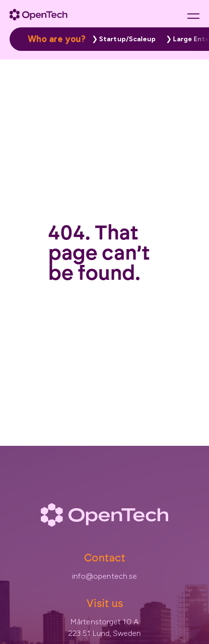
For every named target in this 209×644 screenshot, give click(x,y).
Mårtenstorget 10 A (104, 622)
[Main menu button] (193, 16)
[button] (122, 39)
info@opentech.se (105, 576)
